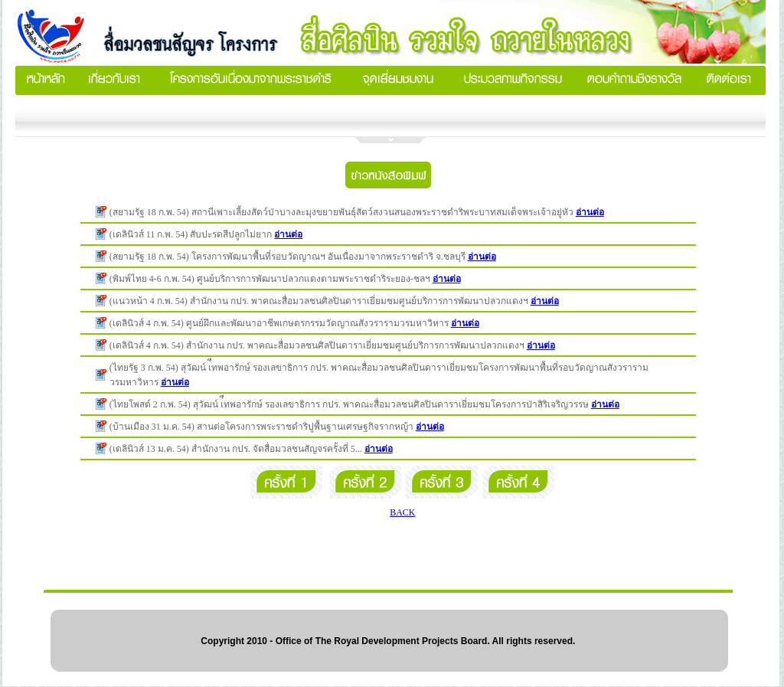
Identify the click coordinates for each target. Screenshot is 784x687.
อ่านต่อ (590, 212)
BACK (402, 512)
